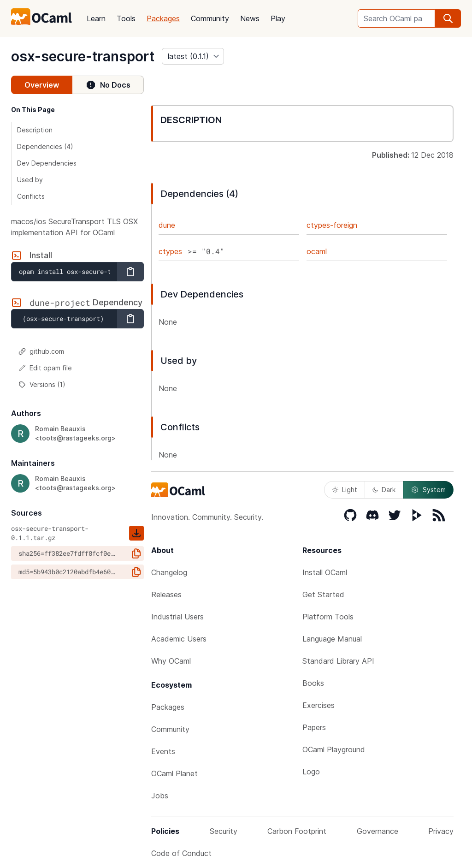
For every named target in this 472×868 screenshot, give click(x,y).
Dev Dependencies (47, 163)
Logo (311, 772)
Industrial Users (177, 617)
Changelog (169, 572)
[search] (448, 18)
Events (163, 751)
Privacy (441, 831)
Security (224, 831)
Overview (42, 85)
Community (210, 18)
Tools (126, 18)
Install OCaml (325, 572)
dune (167, 225)
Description (35, 130)
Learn (96, 18)
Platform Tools (328, 617)
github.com (41, 351)
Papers (314, 727)
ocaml (317, 251)
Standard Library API (338, 661)
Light (345, 490)
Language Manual (332, 639)
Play (278, 18)
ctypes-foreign (332, 225)
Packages (163, 18)
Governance (378, 831)
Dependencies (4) (45, 146)
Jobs (160, 796)
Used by (30, 180)
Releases (166, 595)
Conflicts (31, 196)
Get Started (323, 595)
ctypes (170, 251)
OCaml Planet (174, 773)
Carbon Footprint (297, 831)
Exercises (319, 705)
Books (313, 683)
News (250, 18)
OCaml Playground (334, 749)
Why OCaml (171, 661)
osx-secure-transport (83, 56)
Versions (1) (42, 384)
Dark (384, 490)
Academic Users (179, 639)
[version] (193, 56)
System (428, 490)
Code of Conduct (181, 853)
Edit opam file (45, 368)
